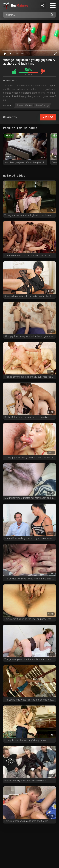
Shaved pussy (42, 105)
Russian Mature (24, 105)
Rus (20, 5)
